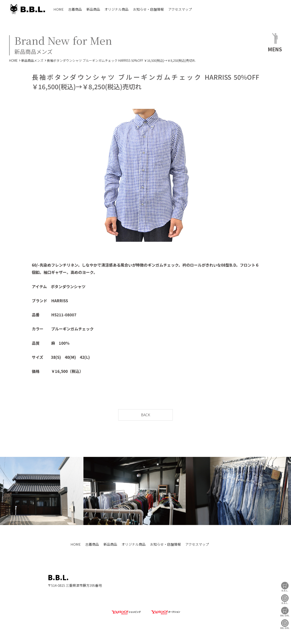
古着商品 (75, 9)
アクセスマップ (180, 9)
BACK (145, 415)
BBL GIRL (285, 624)
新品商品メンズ (32, 60)
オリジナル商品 (117, 9)
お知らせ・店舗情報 (148, 9)
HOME (59, 9)
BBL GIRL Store (285, 612)
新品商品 (93, 9)
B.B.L (27, 9)
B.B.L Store (285, 587)
